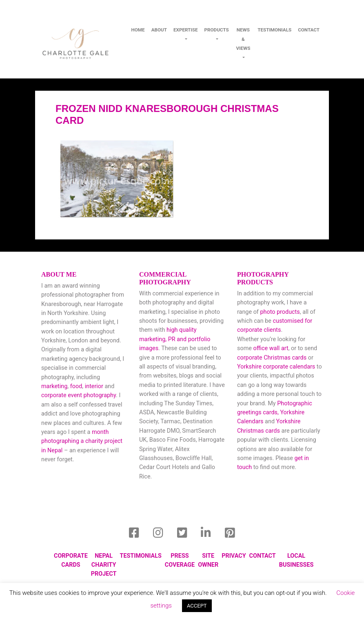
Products (217, 30)
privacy (234, 556)
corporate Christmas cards (273, 358)
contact (309, 30)
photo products (280, 312)
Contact (263, 556)
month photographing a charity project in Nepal (82, 441)
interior (94, 386)
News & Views (243, 39)
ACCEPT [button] (197, 606)
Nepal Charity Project (104, 565)
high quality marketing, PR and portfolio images (175, 339)
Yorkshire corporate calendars (276, 367)
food (76, 386)
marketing (54, 386)
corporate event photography (79, 395)
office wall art (270, 348)
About (159, 30)
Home (138, 30)
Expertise (186, 30)
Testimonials (274, 30)
